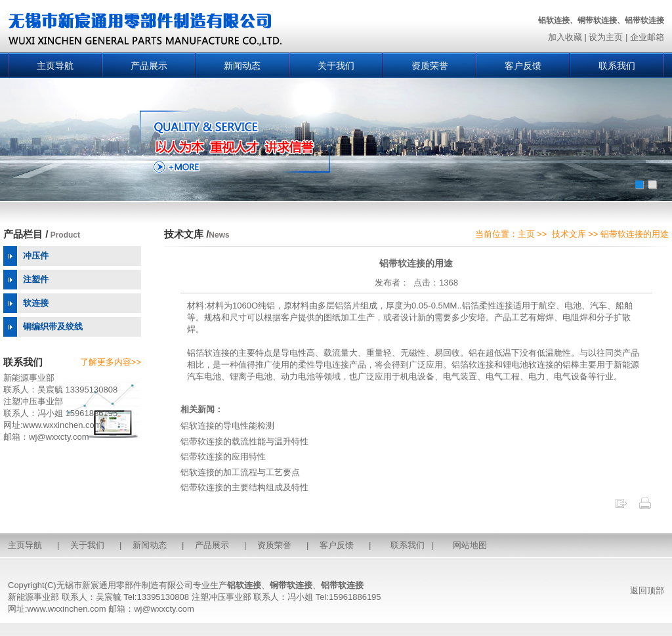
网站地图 (470, 545)
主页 (526, 234)
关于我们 (336, 66)
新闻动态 (242, 66)
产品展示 (149, 66)
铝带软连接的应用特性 (223, 456)
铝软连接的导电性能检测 (227, 426)
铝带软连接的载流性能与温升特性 (244, 441)
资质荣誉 (430, 66)
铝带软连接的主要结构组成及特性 (244, 487)
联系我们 (617, 66)
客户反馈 (523, 66)
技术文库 (569, 234)
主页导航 (55, 66)
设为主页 (606, 37)
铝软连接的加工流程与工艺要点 (240, 472)
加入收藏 (565, 37)
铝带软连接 (342, 585)
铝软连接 (244, 585)
